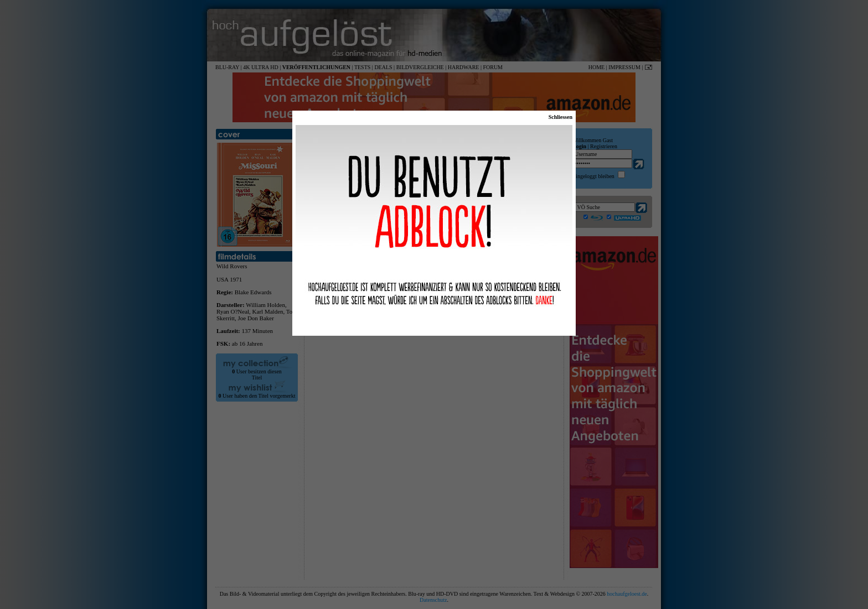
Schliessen (560, 117)
